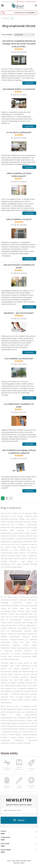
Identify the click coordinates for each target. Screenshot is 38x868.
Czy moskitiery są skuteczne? (19, 359)
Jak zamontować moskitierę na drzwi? (19, 266)
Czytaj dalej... (29, 83)
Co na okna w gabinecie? (19, 132)
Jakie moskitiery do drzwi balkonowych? (19, 175)
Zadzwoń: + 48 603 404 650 (26, 2)
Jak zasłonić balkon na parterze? (19, 89)
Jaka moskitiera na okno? (19, 219)
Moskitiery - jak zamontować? (19, 313)
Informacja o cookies (19, 863)
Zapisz (19, 820)
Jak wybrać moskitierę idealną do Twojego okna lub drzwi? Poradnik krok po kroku (19, 44)
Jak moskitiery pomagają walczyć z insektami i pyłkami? (19, 452)
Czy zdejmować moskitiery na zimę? (19, 405)
